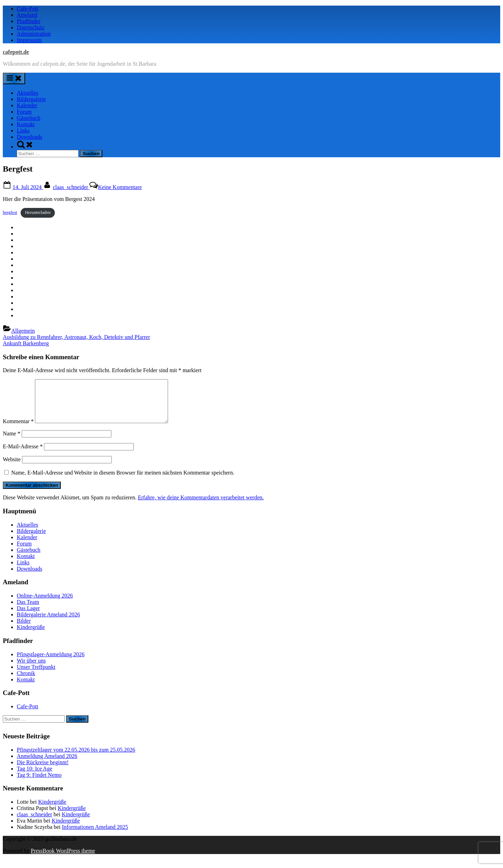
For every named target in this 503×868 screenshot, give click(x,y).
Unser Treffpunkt (36, 675)
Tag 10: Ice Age (35, 777)
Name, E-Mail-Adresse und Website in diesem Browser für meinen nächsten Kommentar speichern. (123, 481)
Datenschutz (31, 27)
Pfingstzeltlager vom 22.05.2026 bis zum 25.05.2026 (76, 758)
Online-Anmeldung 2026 (45, 604)
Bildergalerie (31, 99)
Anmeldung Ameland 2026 (47, 764)
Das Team (28, 610)
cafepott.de (16, 52)
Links (23, 131)
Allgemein (23, 331)
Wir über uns (31, 669)
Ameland (27, 15)
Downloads (30, 137)
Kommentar (18, 430)
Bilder (24, 629)
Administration (34, 34)
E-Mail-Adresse (23, 455)
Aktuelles (27, 93)
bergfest (10, 212)
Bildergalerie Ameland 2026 (48, 623)
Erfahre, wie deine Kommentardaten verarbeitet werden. (201, 506)
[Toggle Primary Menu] (14, 78)
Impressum (29, 40)
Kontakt (26, 124)
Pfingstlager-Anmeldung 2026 (51, 663)
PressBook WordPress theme (63, 859)
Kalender (27, 105)
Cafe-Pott (27, 9)
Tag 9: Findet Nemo (39, 783)
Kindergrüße (31, 635)
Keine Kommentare (120, 187)
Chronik (26, 682)
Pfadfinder (29, 21)
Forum (24, 112)
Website (12, 468)
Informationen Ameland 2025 (95, 835)
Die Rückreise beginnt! (43, 771)
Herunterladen (38, 212)
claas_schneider (71, 187)
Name (12, 442)
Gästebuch (29, 118)
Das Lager (28, 617)
